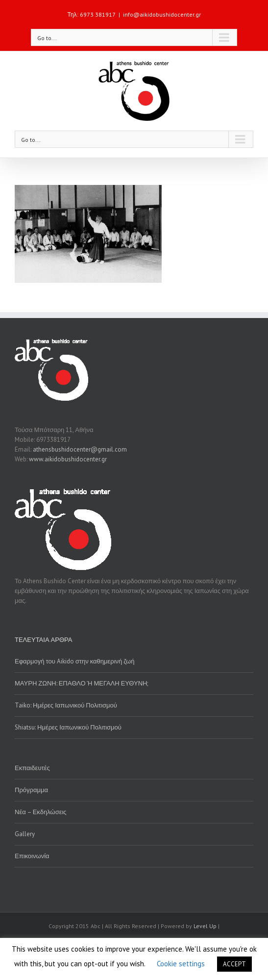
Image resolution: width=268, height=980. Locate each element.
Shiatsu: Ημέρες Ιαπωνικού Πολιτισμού (68, 727)
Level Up (205, 926)
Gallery (25, 834)
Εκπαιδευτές (32, 768)
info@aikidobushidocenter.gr (162, 14)
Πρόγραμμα (31, 790)
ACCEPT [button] (234, 964)
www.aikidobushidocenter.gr (68, 459)
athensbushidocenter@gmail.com (80, 449)
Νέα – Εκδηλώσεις (41, 812)
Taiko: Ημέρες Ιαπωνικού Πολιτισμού (66, 705)
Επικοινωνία (32, 856)
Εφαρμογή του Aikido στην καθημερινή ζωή (75, 661)
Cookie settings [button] (181, 964)
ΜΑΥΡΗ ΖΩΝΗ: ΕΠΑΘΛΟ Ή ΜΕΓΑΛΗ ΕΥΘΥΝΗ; (81, 683)
